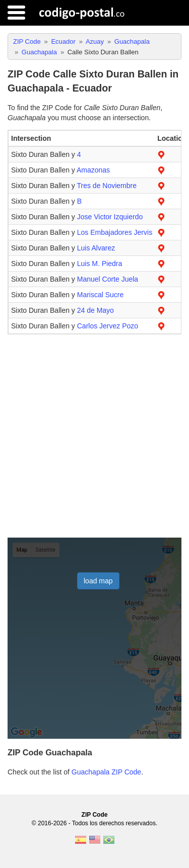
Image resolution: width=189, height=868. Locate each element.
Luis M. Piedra (100, 264)
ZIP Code (95, 815)
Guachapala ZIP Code (106, 772)
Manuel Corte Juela (108, 279)
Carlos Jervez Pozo (108, 326)
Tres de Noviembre (107, 186)
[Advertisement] (94, 436)
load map (98, 581)
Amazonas (93, 170)
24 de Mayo (96, 310)
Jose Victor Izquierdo (110, 217)
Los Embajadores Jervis (115, 232)
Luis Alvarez (96, 248)
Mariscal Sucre (101, 295)
